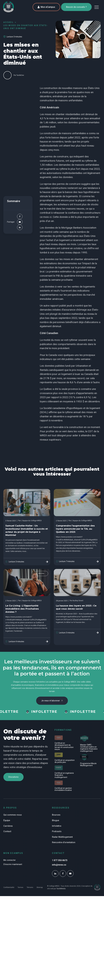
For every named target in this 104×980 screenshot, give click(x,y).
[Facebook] (20, 217)
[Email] (20, 222)
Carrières (8, 826)
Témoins (30, 887)
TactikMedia (61, 889)
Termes (20, 887)
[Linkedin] (20, 227)
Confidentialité (9, 887)
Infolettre (57, 826)
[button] (97, 7)
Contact (7, 831)
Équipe (7, 820)
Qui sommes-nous (13, 815)
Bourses (56, 815)
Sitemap (40, 887)
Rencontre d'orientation (64, 842)
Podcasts (57, 831)
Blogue (56, 820)
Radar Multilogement (62, 837)
